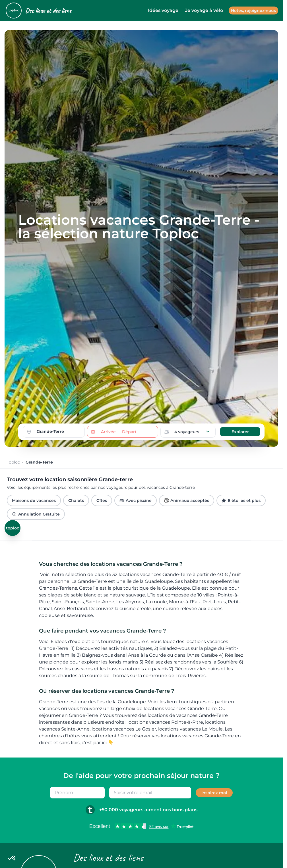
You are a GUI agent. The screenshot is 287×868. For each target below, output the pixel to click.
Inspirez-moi (214, 793)
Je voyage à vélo (204, 10)
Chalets (76, 500)
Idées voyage (163, 10)
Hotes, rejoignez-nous (253, 11)
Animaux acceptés (187, 500)
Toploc (13, 462)
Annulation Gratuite (36, 514)
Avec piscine (136, 500)
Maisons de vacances (34, 500)
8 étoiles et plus (241, 500)
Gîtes (102, 500)
